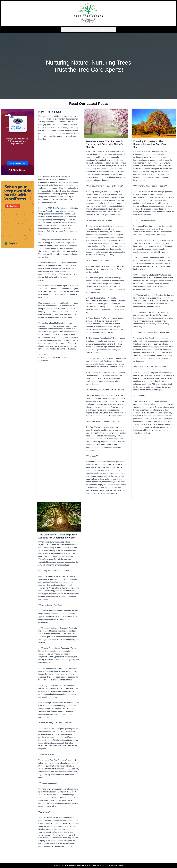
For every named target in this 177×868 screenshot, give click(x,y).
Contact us (90, 29)
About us (76, 29)
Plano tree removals (54, 211)
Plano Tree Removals (51, 111)
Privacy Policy (107, 29)
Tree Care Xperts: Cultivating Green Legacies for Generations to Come (59, 538)
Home (65, 29)
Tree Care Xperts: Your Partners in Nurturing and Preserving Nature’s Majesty (106, 144)
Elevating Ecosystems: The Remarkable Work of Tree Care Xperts (151, 144)
